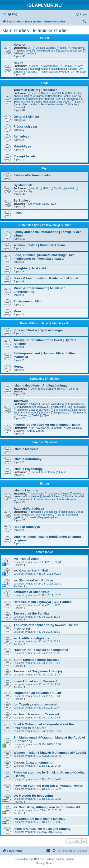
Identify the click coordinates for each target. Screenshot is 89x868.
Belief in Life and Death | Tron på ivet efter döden (48, 100)
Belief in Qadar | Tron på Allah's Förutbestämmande (49, 103)
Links (18, 213)
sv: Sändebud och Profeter (33, 580)
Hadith (18, 63)
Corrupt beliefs (25, 156)
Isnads (33, 66)
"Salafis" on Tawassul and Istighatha (41, 650)
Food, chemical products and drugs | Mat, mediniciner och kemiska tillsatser (44, 257)
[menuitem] (13, 14)
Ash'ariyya (21, 136)
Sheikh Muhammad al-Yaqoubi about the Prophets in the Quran (44, 726)
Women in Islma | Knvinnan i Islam (39, 245)
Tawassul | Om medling (42, 512)
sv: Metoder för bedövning (33, 796)
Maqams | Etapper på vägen (31, 410)
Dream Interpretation (41, 472)
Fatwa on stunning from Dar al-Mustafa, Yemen (48, 786)
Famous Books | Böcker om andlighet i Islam (47, 425)
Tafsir (61, 48)
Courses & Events (57, 494)
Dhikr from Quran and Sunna (46, 389)
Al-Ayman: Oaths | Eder (42, 204)
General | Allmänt (26, 117)
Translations (76, 48)
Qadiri (34, 415)
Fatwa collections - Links (32, 175)
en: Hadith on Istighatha (31, 638)
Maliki (44, 188)
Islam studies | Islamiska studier (35, 30)
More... (19, 311)
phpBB (32, 859)
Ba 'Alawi (20, 415)
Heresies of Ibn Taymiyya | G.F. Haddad (43, 602)
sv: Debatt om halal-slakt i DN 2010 (39, 819)
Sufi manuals (60, 410)
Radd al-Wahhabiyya (29, 509)
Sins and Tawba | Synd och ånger (38, 330)
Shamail (66, 66)
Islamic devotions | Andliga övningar (41, 385)
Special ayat (22, 51)
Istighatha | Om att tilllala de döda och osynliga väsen (48, 513)
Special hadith (38, 69)
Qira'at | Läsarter (44, 48)
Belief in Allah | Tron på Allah (46, 93)
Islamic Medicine (26, 449)
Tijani (45, 415)
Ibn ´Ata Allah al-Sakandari (44, 428)
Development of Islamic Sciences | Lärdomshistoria (45, 499)
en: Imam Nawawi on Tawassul (36, 714)
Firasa (61, 472)
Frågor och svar (25, 127)
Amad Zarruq (35, 431)
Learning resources (69, 51)
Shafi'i (56, 188)
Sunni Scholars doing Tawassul (37, 660)
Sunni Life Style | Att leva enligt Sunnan (45, 225)
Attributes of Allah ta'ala (31, 592)
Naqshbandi (60, 413)
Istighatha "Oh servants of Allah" (38, 693)
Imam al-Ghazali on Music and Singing (42, 829)
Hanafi (33, 188)
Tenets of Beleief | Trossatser (35, 90)
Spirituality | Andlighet (44, 379)
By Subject (22, 200)
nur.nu (32, 562)
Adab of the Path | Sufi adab (67, 407)
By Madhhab (23, 185)
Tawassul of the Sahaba (31, 613)
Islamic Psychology (28, 469)
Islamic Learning (26, 490)
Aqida (44, 83)
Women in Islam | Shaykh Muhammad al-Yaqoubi (50, 753)
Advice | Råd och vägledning (46, 404)
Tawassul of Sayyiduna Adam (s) (38, 671)
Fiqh (44, 168)
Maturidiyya (22, 146)
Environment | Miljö (28, 301)
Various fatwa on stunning (33, 763)
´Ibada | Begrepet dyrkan (42, 517)
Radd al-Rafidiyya (27, 527)
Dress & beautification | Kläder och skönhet (46, 278)
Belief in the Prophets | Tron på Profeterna (52, 99)
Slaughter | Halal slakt (30, 268)
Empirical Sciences (44, 442)
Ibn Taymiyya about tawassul (35, 704)
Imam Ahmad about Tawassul (35, 681)
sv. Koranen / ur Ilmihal (31, 570)
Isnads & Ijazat (50, 496)
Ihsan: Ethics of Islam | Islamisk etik (44, 323)
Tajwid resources (44, 51)
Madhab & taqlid (73, 496)
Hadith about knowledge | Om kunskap (62, 72)
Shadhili (43, 413)
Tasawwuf (21, 401)
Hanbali (68, 188)
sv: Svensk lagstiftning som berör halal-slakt (47, 807)
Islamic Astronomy (28, 459)
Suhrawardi (78, 413)
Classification (49, 66)
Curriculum (35, 494)
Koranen (20, 45)
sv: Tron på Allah (26, 559)
